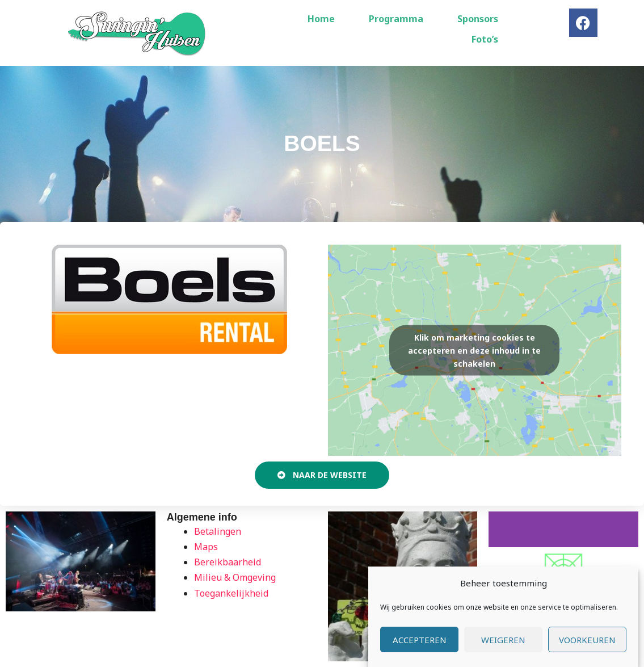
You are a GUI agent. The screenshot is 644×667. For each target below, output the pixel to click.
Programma (396, 19)
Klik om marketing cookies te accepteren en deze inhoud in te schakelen (474, 350)
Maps (206, 547)
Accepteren (420, 640)
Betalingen (218, 531)
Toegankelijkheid (231, 593)
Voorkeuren (587, 640)
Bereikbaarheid (228, 562)
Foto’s (485, 39)
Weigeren (503, 640)
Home (321, 19)
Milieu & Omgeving (235, 577)
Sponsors (478, 19)
